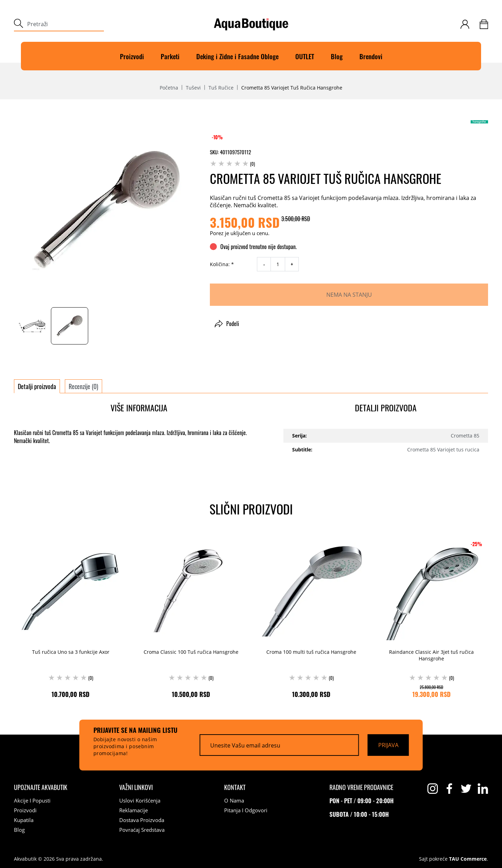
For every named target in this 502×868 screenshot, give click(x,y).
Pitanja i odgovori (246, 810)
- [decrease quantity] (264, 264)
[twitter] (466, 789)
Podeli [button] (227, 324)
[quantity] (278, 264)
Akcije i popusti (32, 800)
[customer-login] (465, 24)
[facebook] (449, 789)
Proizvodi (132, 56)
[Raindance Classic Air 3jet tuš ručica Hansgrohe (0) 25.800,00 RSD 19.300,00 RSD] (431, 616)
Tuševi (193, 88)
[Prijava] (388, 745)
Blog (337, 56)
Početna (169, 88)
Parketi (170, 56)
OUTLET (305, 56)
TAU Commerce (468, 859)
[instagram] (433, 789)
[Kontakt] (235, 787)
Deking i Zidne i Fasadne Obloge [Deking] (237, 56)
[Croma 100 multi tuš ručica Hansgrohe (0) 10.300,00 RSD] (311, 616)
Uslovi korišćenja (140, 800)
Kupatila (24, 820)
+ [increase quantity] (292, 264)
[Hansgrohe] (479, 122)
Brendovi (371, 56)
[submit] (18, 24)
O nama (234, 800)
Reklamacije (134, 810)
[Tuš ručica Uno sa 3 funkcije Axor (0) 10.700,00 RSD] (71, 616)
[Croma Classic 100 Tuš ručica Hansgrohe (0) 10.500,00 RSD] (191, 616)
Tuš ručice (221, 88)
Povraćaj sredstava (142, 830)
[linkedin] (483, 789)
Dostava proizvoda (142, 820)
